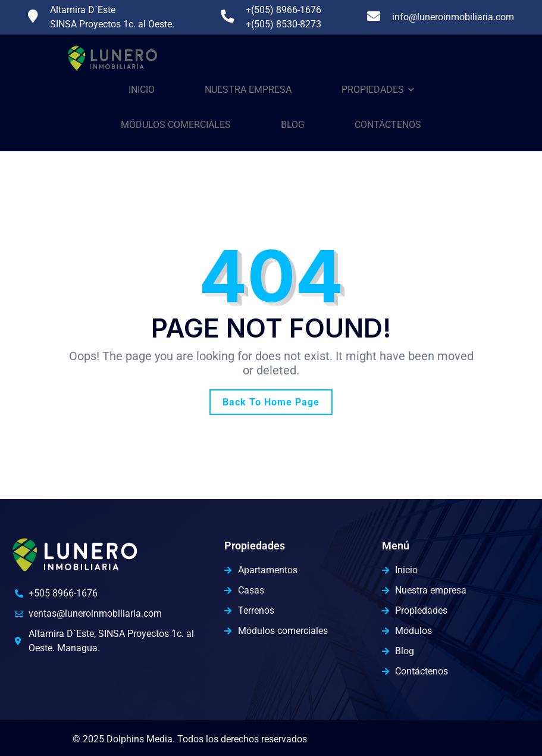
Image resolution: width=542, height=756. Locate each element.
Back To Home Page (271, 402)
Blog (293, 125)
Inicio (142, 90)
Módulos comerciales (176, 125)
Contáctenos (388, 125)
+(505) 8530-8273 (283, 24)
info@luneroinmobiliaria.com (453, 17)
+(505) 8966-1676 (283, 10)
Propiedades (373, 90)
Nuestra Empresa (248, 90)
